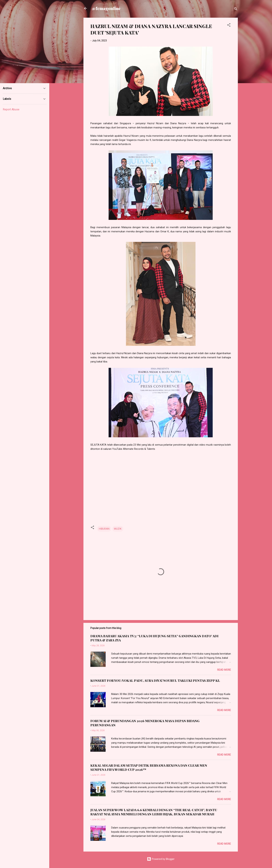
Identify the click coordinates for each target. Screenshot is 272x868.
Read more (224, 670)
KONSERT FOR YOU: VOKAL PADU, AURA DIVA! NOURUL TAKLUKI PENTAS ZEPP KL (155, 681)
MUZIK (118, 529)
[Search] (236, 9)
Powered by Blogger (161, 859)
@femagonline (106, 8)
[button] (229, 26)
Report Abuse (11, 109)
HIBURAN (104, 529)
